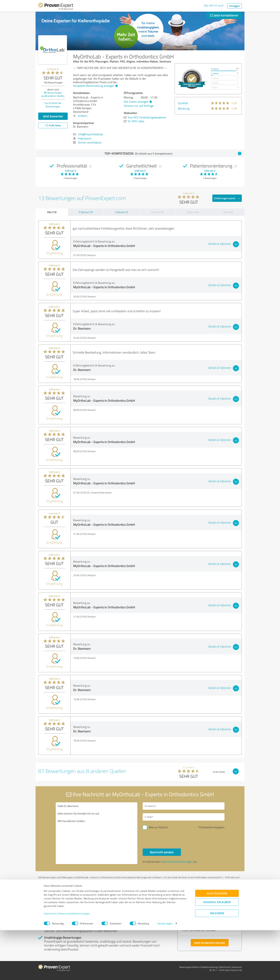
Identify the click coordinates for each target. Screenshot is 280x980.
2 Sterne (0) (192, 212)
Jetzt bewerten (53, 116)
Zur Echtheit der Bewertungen (53, 105)
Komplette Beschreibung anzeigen (95, 86)
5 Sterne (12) (86, 212)
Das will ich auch (214, 5)
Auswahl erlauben (217, 952)
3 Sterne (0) (157, 212)
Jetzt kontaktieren (224, 15)
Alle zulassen (217, 943)
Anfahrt (83, 116)
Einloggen (235, 6)
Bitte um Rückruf (158, 827)
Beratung (184, 108)
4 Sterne (215, 73)
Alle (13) (52, 212)
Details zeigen (165, 973)
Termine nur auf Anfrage (139, 106)
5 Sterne (215, 69)
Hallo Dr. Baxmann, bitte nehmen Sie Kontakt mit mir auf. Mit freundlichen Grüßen (97, 833)
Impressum (50, 963)
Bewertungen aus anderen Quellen (53, 94)
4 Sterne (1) (121, 212)
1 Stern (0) (227, 212)
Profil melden (95, 881)
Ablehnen (217, 963)
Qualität (183, 103)
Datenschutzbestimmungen (74, 963)
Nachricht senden (162, 852)
